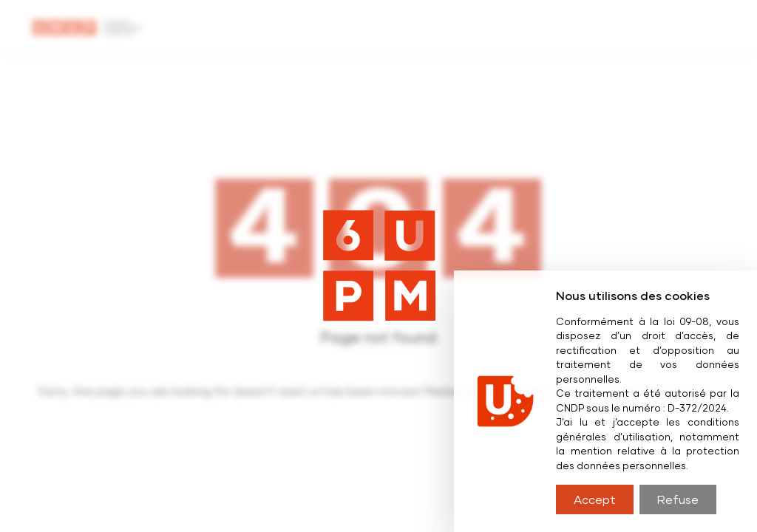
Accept (595, 499)
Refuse (678, 499)
